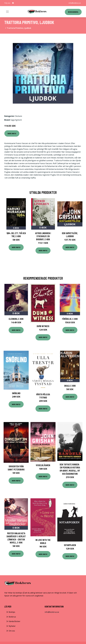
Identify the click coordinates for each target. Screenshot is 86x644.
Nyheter (12, 626)
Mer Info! (12, 133)
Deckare (19, 116)
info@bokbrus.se (75, 3)
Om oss (12, 631)
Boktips (12, 612)
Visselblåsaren (43, 465)
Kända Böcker (14, 621)
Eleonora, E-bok (16, 319)
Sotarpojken (70, 545)
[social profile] (13, 3)
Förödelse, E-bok (70, 319)
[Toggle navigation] (7, 12)
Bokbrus (12, 617)
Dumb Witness (43, 326)
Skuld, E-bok (70, 386)
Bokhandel (73, 12)
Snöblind (16, 393)
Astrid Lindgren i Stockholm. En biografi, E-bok (43, 236)
